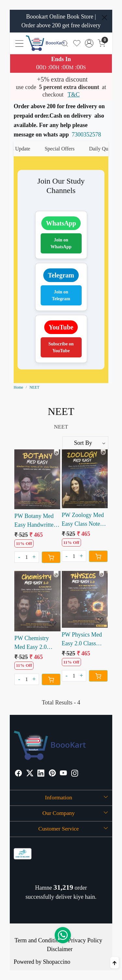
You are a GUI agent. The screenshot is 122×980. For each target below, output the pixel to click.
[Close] (104, 18)
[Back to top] (115, 963)
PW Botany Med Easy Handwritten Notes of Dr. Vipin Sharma (36, 521)
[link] (65, 43)
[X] (30, 774)
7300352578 (87, 135)
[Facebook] (19, 774)
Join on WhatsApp (61, 243)
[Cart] (51, 557)
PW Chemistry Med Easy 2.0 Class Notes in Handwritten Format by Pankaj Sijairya (35, 643)
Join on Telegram (61, 295)
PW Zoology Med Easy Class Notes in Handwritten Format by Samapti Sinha (84, 520)
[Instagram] (75, 774)
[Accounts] (89, 43)
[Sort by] (86, 443)
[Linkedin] (41, 774)
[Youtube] (63, 774)
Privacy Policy (85, 940)
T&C (74, 95)
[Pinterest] (52, 774)
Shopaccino (57, 962)
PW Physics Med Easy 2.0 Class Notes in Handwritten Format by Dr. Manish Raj (82, 640)
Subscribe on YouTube (61, 347)
